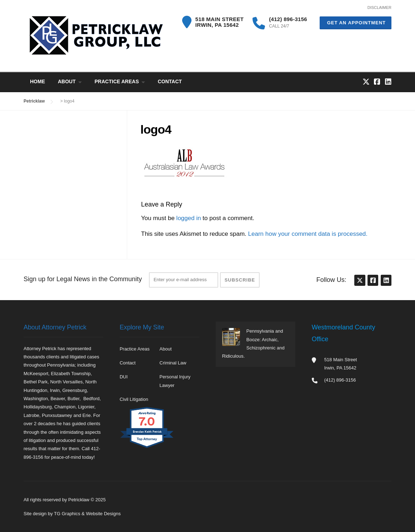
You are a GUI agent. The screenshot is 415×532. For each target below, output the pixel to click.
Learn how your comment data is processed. (308, 234)
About (67, 81)
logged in (189, 218)
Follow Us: (331, 280)
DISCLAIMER (379, 8)
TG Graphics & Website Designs (87, 514)
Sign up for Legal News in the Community (83, 279)
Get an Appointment (356, 23)
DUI (124, 377)
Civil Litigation (134, 399)
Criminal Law (173, 363)
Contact (170, 81)
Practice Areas (117, 81)
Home (37, 81)
